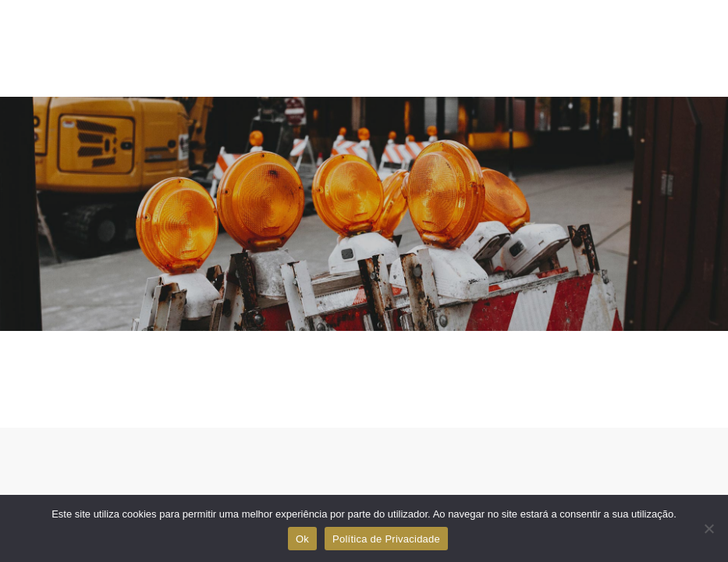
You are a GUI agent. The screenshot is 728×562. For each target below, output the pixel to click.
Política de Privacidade (386, 539)
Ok (302, 539)
